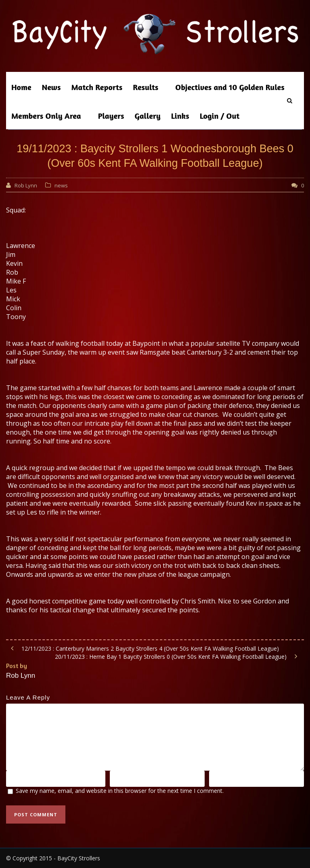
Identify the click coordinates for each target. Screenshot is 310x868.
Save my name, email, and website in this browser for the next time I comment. (120, 791)
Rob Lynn (26, 185)
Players (111, 116)
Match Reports (97, 87)
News (51, 87)
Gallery (148, 116)
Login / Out (220, 116)
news (61, 185)
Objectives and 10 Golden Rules (230, 87)
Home (21, 87)
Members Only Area (46, 116)
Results (146, 87)
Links (180, 116)
